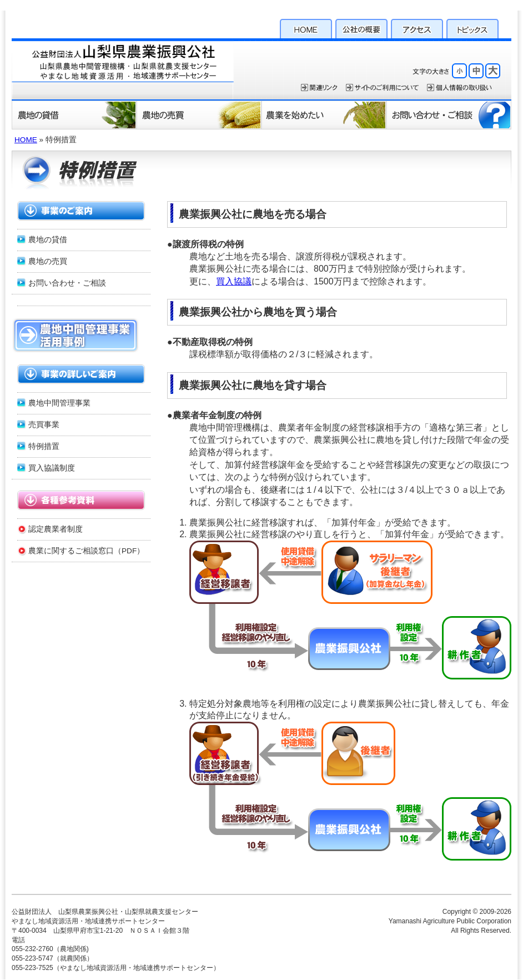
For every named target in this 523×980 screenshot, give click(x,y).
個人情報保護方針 (459, 87)
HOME (306, 27)
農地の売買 (199, 114)
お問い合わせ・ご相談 (449, 114)
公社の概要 (361, 27)
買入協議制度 (52, 468)
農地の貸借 (74, 114)
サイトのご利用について (382, 87)
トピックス (472, 27)
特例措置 (44, 446)
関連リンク (319, 87)
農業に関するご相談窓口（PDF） (86, 551)
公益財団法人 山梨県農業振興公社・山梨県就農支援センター (123, 69)
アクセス (417, 27)
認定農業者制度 (56, 529)
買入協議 (234, 281)
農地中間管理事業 (59, 403)
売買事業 (44, 425)
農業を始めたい (324, 114)
